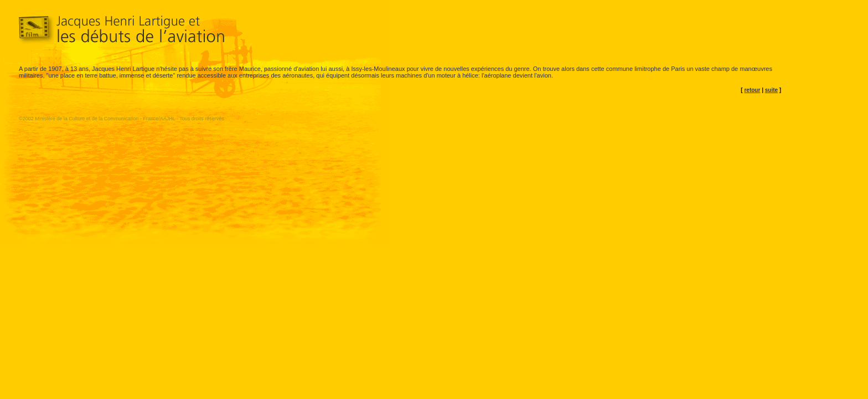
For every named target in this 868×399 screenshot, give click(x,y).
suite (771, 90)
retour (752, 90)
